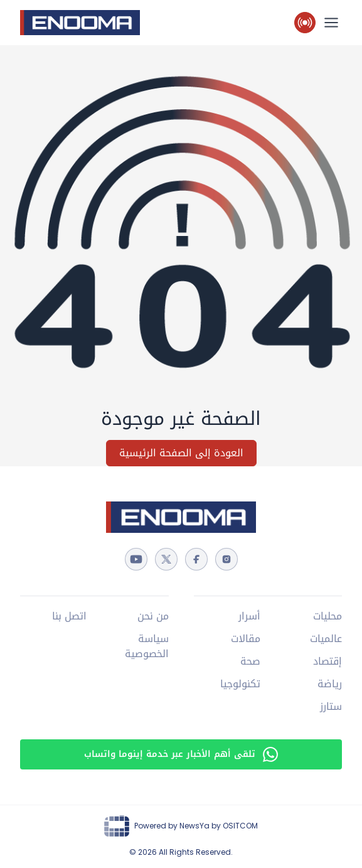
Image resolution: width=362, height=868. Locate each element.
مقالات (246, 639)
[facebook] (196, 559)
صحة (250, 662)
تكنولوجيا (240, 684)
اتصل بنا (69, 616)
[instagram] (226, 559)
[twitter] (166, 559)
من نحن (153, 616)
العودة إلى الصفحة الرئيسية (181, 453)
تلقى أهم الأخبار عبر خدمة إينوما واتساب (181, 754)
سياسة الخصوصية (147, 646)
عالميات (326, 639)
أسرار (249, 616)
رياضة (330, 684)
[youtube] (136, 559)
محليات (327, 616)
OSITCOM (240, 826)
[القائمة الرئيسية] (331, 23)
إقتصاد (327, 662)
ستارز (331, 707)
